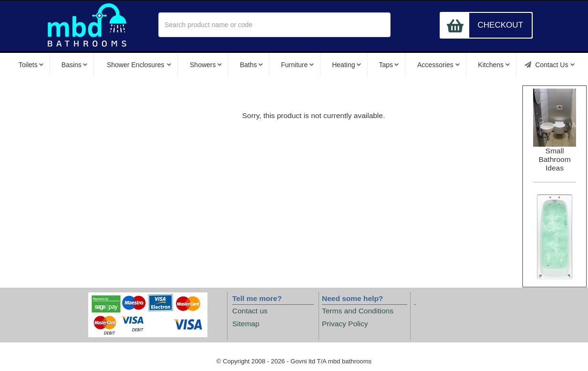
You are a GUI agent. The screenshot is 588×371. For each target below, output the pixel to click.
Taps (388, 65)
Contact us (250, 311)
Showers (206, 65)
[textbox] (274, 25)
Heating (346, 65)
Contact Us (550, 65)
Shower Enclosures (139, 65)
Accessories (438, 65)
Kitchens (494, 65)
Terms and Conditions (358, 311)
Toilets (31, 65)
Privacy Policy (345, 324)
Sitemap (246, 324)
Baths (251, 65)
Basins (74, 65)
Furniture (297, 65)
